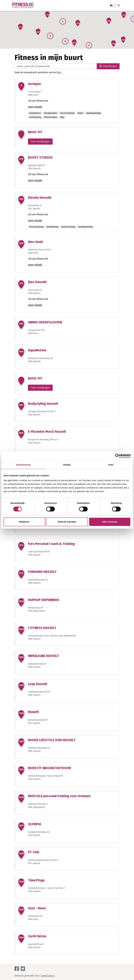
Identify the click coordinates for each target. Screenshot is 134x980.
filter (59, 72)
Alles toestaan (110, 522)
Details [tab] (67, 465)
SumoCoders (48, 976)
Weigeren (24, 522)
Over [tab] (111, 465)
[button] (124, 15)
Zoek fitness (108, 66)
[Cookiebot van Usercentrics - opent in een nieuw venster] (117, 456)
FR (118, 5)
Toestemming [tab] (23, 465)
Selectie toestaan (67, 522)
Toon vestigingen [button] (40, 141)
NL (111, 5)
